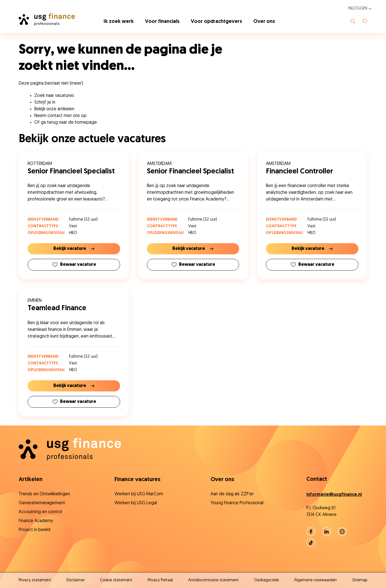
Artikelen (31, 480)
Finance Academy (36, 521)
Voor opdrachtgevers (216, 22)
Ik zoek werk (119, 22)
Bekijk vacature (74, 249)
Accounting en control (40, 512)
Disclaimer (76, 580)
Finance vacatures (137, 480)
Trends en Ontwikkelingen (44, 494)
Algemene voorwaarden (315, 580)
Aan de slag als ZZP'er (232, 494)
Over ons (264, 22)
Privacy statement (35, 580)
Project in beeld (34, 530)
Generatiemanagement (42, 503)
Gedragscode (266, 580)
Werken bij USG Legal (136, 503)
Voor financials (162, 22)
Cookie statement (116, 580)
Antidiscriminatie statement (214, 580)
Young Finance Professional (237, 503)
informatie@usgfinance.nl (334, 495)
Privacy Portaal (160, 580)
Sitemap (360, 580)
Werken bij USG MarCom (139, 494)
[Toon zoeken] (353, 21)
